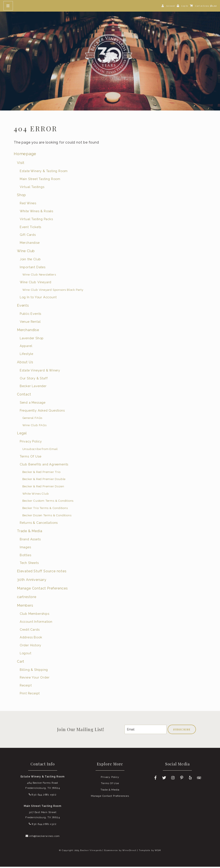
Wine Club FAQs (34, 426)
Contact (24, 395)
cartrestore (27, 598)
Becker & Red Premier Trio (41, 473)
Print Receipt (30, 694)
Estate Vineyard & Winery (40, 371)
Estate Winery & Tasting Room (44, 172)
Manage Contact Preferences (42, 590)
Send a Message (33, 404)
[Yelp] (191, 779)
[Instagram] (173, 779)
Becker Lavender (33, 387)
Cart (21, 663)
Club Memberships (35, 615)
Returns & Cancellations (39, 524)
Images (25, 548)
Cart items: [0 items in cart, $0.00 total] (206, 6)
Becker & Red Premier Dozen (43, 487)
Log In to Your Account (38, 298)
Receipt (26, 686)
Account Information (36, 623)
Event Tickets (31, 228)
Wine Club (26, 252)
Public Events (31, 315)
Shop (21, 196)
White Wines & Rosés (37, 212)
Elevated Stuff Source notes (42, 572)
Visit (21, 164)
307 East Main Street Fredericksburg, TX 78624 (43, 816)
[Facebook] (156, 779)
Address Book (31, 639)
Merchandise (30, 244)
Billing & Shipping (34, 671)
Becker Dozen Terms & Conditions (47, 516)
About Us (25, 363)
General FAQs (32, 419)
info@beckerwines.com (43, 837)
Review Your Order (35, 679)
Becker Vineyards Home (110, 56)
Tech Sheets (29, 564)
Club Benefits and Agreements (44, 465)
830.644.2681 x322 (43, 825)
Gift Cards (28, 236)
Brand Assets (30, 540)
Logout (26, 654)
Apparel (26, 347)
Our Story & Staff (34, 379)
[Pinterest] (182, 779)
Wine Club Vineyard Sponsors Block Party (53, 291)
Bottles (26, 556)
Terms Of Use (31, 458)
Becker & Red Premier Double (44, 480)
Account (170, 6)
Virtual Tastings (32, 188)
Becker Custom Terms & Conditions (48, 502)
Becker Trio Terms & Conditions (45, 509)
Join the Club (30, 260)
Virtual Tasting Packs (36, 220)
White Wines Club (36, 495)
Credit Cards (30, 631)
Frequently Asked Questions (42, 411)
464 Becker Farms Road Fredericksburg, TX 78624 (43, 786)
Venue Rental (30, 323)
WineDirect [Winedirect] (129, 852)
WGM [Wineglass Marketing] (158, 852)
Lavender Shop (32, 339)
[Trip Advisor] (199, 779)
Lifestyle (27, 355)
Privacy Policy (31, 442)
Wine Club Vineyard (36, 283)
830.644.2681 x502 (43, 796)
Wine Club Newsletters (39, 276)
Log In (185, 6)
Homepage (25, 155)
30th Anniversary (32, 581)
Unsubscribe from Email (40, 450)
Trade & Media (30, 532)
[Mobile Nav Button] (8, 6)
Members (25, 607)
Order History (31, 646)
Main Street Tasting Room (40, 180)
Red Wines (28, 204)
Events (23, 307)
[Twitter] (164, 779)
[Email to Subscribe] (146, 731)
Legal (22, 434)
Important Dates (33, 268)
